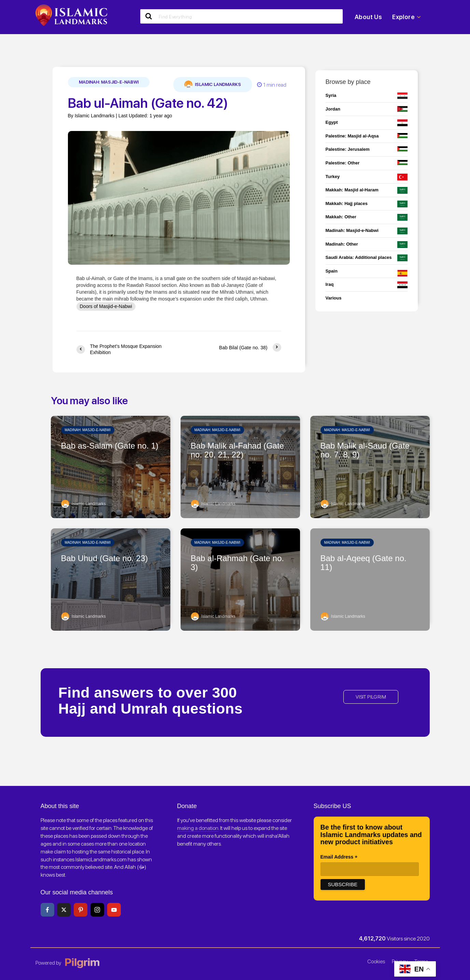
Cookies (376, 961)
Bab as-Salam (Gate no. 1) (110, 446)
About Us (368, 17)
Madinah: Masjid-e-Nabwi (109, 82)
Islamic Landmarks (213, 85)
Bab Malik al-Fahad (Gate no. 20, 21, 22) (237, 450)
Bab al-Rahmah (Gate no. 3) (237, 563)
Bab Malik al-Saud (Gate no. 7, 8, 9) (365, 450)
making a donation (198, 828)
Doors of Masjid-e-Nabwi (106, 306)
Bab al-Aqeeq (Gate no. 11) (364, 563)
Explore (407, 17)
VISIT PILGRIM (371, 697)
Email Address (339, 858)
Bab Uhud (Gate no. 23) (105, 558)
